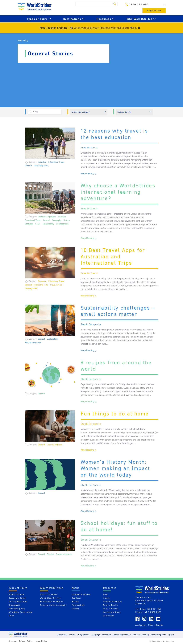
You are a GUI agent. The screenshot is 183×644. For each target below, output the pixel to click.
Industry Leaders (49, 594)
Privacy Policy (26, 641)
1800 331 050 (137, 4)
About (75, 588)
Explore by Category (81, 112)
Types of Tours (37, 19)
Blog (105, 594)
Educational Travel (56, 162)
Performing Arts (17, 609)
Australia (140, 625)
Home (20, 41)
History (67, 220)
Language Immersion (101, 635)
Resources (104, 19)
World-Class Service (50, 598)
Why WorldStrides (140, 19)
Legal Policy (41, 641)
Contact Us (109, 616)
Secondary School (18, 598)
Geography (57, 220)
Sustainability (48, 224)
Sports (171, 635)
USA (150, 625)
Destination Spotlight (47, 217)
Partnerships (78, 605)
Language (29, 224)
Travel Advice (56, 285)
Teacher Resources (113, 602)
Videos (106, 598)
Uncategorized (62, 224)
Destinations (72, 19)
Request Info (154, 11)
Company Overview (81, 594)
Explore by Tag (124, 112)
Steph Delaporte (91, 324)
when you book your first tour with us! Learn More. (88, 28)
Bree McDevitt (90, 147)
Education (42, 162)
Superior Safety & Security (53, 605)
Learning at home (54, 445)
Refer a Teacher (111, 605)
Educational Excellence (52, 602)
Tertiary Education (18, 602)
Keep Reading (87, 173)
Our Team (76, 598)
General (28, 166)
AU (161, 4)
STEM (38, 224)
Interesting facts (41, 166)
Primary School (16, 594)
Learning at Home (112, 612)
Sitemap (13, 641)
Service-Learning (141, 635)
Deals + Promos (111, 609)
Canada (159, 625)
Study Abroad (83, 635)
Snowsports (15, 605)
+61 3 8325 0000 (152, 612)
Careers (76, 609)
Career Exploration (122, 635)
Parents (50, 554)
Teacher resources (33, 342)
